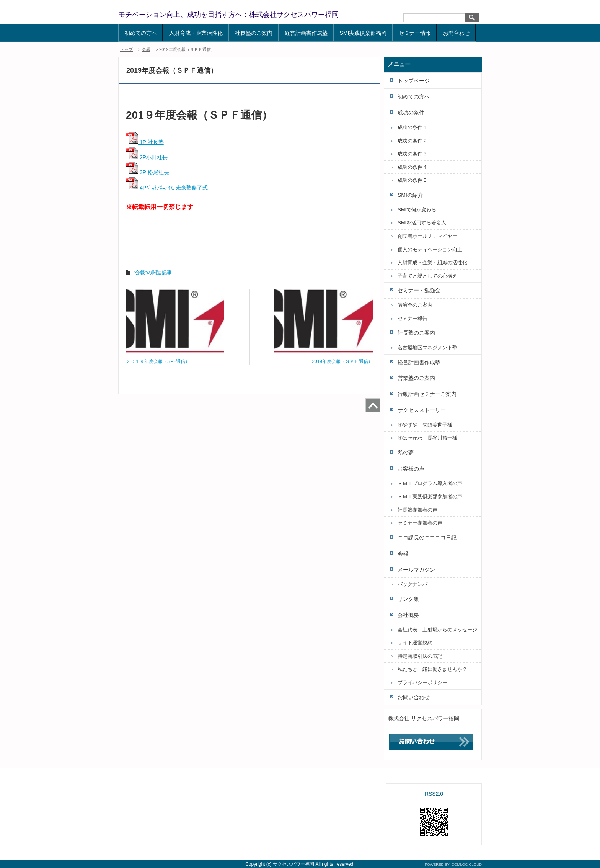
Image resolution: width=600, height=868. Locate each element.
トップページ (414, 81)
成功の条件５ (412, 180)
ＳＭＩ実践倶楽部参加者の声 (430, 496)
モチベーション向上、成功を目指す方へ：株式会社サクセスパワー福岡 (228, 15)
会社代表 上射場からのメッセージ (437, 630)
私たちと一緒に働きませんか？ (432, 669)
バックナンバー (415, 584)
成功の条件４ (412, 167)
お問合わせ (457, 33)
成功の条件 (411, 113)
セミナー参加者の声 (420, 523)
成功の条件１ (412, 127)
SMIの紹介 (410, 195)
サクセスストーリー (422, 410)
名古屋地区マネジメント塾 (427, 347)
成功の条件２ (412, 141)
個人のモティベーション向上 (430, 249)
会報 (146, 49)
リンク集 (408, 599)
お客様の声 (411, 469)
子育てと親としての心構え (427, 276)
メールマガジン (416, 570)
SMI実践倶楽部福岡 (363, 33)
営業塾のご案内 (416, 378)
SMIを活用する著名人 (422, 223)
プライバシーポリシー (422, 682)
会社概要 (408, 615)
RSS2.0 (434, 794)
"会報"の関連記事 (153, 272)
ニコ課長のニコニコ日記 (427, 538)
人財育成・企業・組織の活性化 (432, 262)
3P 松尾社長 (148, 172)
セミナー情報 (415, 33)
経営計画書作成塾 (306, 33)
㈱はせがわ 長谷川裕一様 (427, 438)
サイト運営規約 (415, 643)
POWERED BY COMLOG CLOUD (453, 864)
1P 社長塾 (145, 142)
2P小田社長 (147, 157)
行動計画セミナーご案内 (427, 394)
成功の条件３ (412, 154)
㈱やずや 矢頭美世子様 (425, 425)
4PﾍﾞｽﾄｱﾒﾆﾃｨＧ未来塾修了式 (167, 188)
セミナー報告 (412, 318)
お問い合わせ (414, 697)
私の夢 (406, 453)
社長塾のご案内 (254, 33)
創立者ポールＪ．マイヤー (427, 236)
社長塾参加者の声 (417, 510)
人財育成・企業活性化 (196, 33)
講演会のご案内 (415, 305)
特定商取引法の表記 (420, 656)
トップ (126, 49)
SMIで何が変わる (417, 210)
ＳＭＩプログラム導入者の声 (430, 483)
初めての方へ (141, 33)
